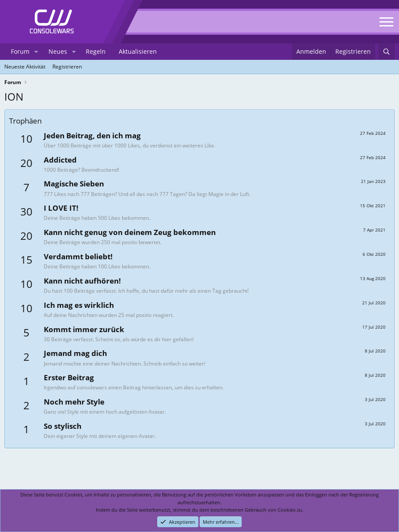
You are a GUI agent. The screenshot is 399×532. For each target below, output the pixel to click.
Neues (58, 51)
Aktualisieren (138, 51)
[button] (36, 52)
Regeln (96, 51)
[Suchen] (386, 52)
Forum (20, 51)
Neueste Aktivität (25, 67)
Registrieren (67, 67)
